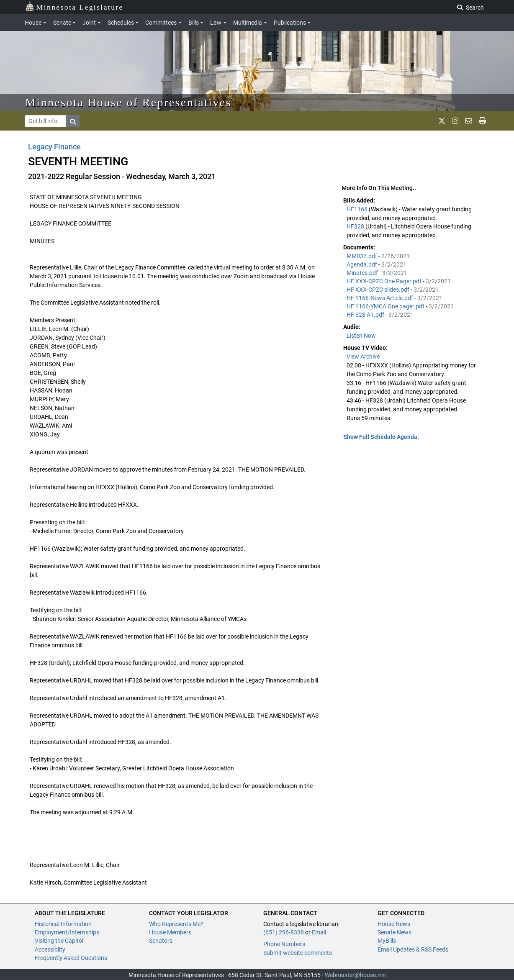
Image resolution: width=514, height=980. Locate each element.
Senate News (394, 932)
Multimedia (248, 23)
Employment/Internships (67, 932)
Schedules (121, 23)
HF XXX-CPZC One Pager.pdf (385, 281)
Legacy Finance (54, 147)
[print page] (482, 121)
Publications (290, 23)
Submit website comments (298, 953)
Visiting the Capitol (59, 941)
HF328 (356, 226)
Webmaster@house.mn (355, 975)
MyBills (387, 941)
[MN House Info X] (442, 121)
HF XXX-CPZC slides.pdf (379, 290)
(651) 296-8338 (284, 932)
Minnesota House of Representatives (128, 102)
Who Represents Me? (176, 924)
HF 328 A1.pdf (366, 315)
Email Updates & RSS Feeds (413, 949)
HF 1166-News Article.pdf (380, 298)
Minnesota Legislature (74, 6)
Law (216, 23)
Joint (89, 23)
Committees (161, 23)
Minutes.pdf (363, 273)
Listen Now (361, 336)
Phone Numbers (284, 944)
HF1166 (358, 209)
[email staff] (469, 121)
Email (319, 932)
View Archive (363, 357)
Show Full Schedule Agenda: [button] (381, 437)
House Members (170, 932)
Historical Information (63, 924)
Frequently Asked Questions (71, 958)
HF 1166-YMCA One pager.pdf (386, 306)
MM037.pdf (362, 256)
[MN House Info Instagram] (455, 121)
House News (394, 924)
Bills (194, 23)
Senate (62, 23)
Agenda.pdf (362, 264)
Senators (161, 941)
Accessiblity (50, 949)
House (33, 23)
